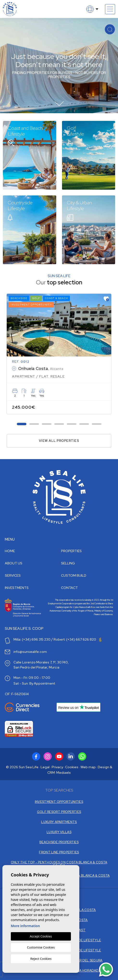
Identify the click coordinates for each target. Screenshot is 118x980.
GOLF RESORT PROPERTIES (59, 812)
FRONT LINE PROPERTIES (59, 852)
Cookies (72, 767)
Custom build (74, 575)
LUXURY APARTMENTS (59, 822)
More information (25, 926)
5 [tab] (71, 424)
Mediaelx (63, 773)
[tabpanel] (59, 354)
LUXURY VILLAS (59, 832)
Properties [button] (71, 551)
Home (10, 551)
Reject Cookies (41, 959)
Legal (45, 767)
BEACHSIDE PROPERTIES (59, 842)
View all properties (59, 441)
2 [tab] (34, 424)
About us (14, 563)
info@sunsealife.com (30, 652)
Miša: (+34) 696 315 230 (32, 639)
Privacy (57, 767)
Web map (88, 767)
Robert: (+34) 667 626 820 (78, 639)
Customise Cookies (41, 947)
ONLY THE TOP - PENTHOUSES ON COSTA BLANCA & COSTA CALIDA (59, 864)
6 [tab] (84, 424)
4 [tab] (59, 424)
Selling (68, 563)
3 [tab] (47, 424)
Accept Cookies (41, 936)
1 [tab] (22, 424)
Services (13, 575)
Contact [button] (69, 588)
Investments (17, 588)
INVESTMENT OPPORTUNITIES (59, 802)
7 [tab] (96, 424)
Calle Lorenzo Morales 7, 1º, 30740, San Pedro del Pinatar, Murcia (41, 665)
